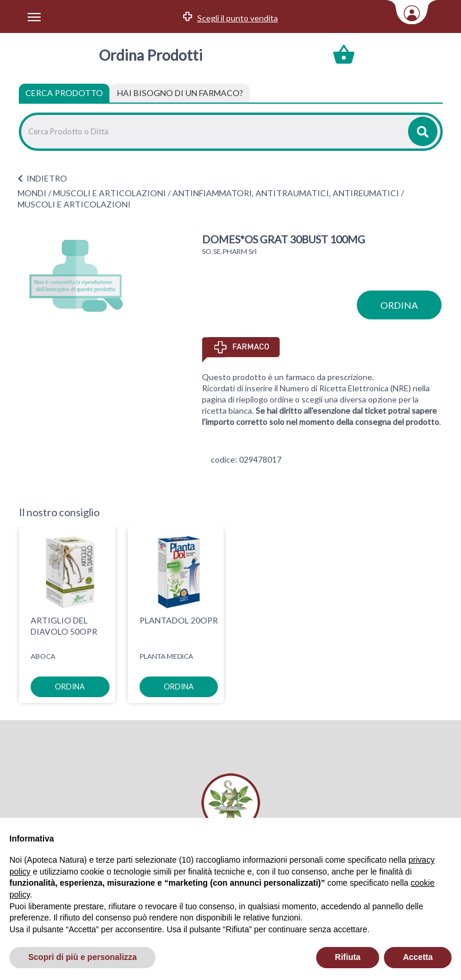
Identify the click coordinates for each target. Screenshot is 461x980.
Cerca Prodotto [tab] (64, 93)
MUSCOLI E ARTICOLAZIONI (110, 193)
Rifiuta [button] (348, 957)
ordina (399, 305)
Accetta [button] (418, 957)
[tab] (180, 93)
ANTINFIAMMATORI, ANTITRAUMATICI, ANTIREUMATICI (286, 193)
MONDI (32, 193)
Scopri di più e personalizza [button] (82, 957)
